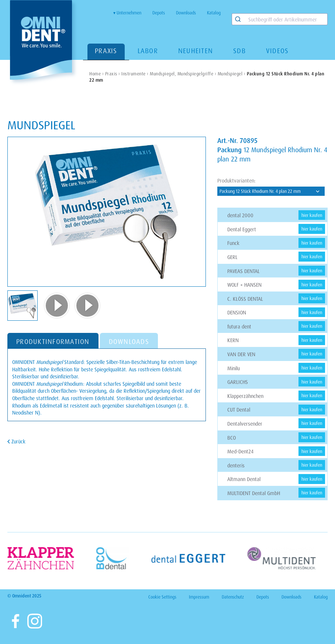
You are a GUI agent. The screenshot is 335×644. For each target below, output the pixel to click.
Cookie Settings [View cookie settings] (162, 597)
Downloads (186, 13)
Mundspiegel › (232, 74)
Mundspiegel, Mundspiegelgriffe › (183, 74)
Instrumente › (135, 74)
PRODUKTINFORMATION (53, 341)
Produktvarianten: (236, 180)
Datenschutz (233, 597)
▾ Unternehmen (127, 13)
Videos (277, 51)
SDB (239, 51)
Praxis (106, 51)
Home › (96, 74)
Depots (159, 13)
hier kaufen (312, 215)
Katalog (214, 13)
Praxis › (113, 74)
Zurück (18, 441)
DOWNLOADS (129, 341)
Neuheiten (196, 51)
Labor (148, 51)
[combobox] (280, 19)
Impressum (199, 597)
